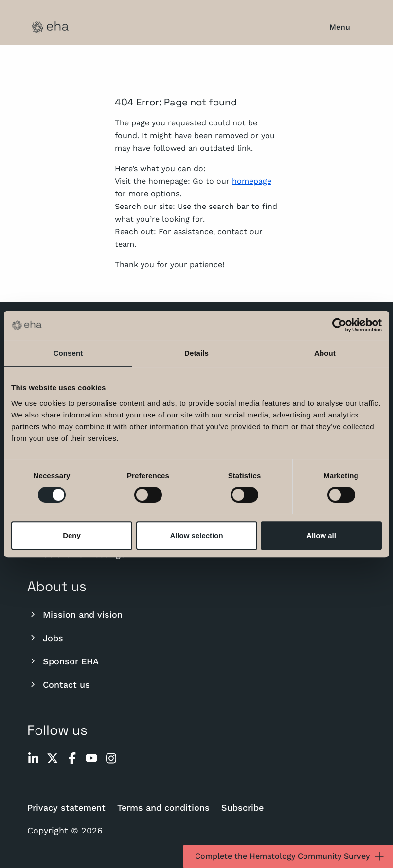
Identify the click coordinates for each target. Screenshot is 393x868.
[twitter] (53, 758)
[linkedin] (33, 758)
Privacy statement (66, 807)
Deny (72, 535)
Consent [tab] (68, 353)
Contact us (59, 684)
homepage (252, 181)
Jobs (45, 638)
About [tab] (325, 353)
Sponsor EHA (63, 661)
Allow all (321, 535)
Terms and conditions (163, 807)
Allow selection (196, 535)
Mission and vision (75, 614)
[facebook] (72, 758)
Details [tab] (196, 353)
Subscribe (242, 807)
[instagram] (111, 758)
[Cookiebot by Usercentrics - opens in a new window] (339, 325)
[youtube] (91, 758)
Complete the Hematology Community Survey (290, 856)
